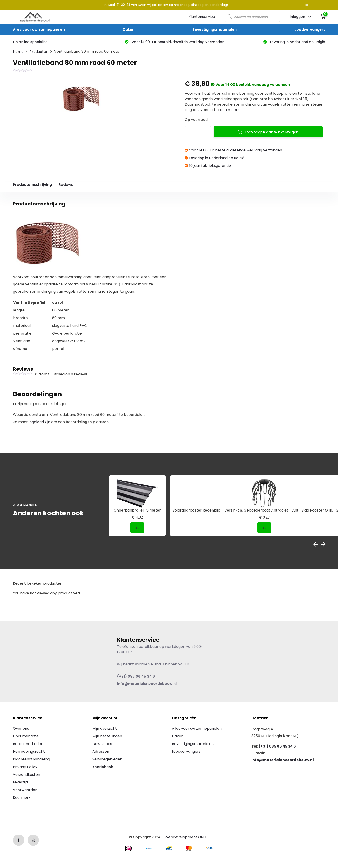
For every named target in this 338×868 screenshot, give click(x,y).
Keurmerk (22, 798)
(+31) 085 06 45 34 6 (136, 676)
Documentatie (26, 736)
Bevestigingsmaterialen (215, 29)
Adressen (101, 751)
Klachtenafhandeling (31, 759)
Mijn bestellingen (107, 736)
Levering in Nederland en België (294, 42)
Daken (129, 29)
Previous (315, 544)
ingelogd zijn (40, 422)
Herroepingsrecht (29, 751)
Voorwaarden (25, 790)
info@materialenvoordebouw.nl (147, 684)
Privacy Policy (25, 767)
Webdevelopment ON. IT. (187, 837)
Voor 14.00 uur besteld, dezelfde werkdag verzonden (175, 42)
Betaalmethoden (28, 744)
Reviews (66, 185)
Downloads (102, 744)
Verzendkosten (26, 775)
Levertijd (20, 782)
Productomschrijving (32, 185)
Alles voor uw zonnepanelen (39, 29)
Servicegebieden (107, 759)
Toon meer (229, 110)
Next (323, 544)
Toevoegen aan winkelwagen (271, 132)
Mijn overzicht (105, 728)
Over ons (21, 728)
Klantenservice (202, 17)
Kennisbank (103, 767)
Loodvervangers (310, 29)
